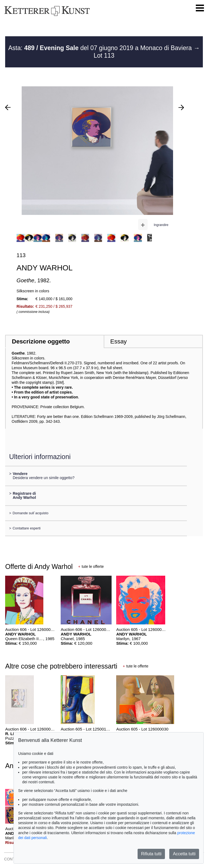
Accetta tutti (184, 854)
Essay (118, 341)
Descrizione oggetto (41, 341)
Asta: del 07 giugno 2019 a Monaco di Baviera (101, 48)
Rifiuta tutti (151, 854)
